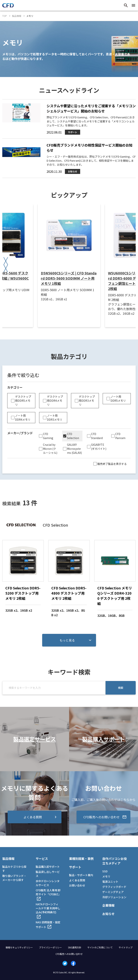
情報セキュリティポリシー (19, 947)
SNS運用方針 (75, 947)
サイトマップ (126, 947)
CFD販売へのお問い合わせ (69, 954)
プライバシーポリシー (50, 947)
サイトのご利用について (100, 947)
